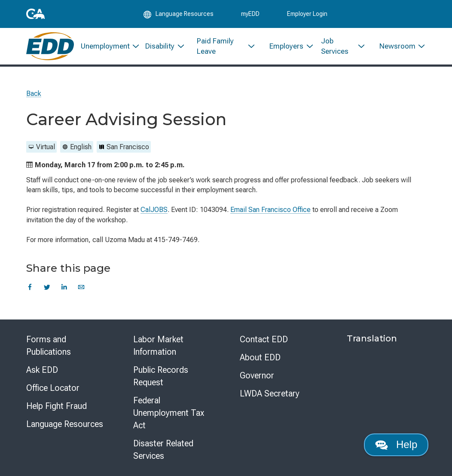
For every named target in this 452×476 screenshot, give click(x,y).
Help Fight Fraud (56, 406)
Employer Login (307, 14)
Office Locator (53, 388)
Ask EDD (42, 370)
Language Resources (65, 424)
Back (34, 94)
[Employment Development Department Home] (50, 46)
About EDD (260, 357)
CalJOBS (154, 210)
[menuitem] (106, 46)
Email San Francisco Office (270, 210)
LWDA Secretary (270, 393)
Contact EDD (264, 339)
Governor (257, 375)
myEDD (250, 14)
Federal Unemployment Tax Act (169, 413)
